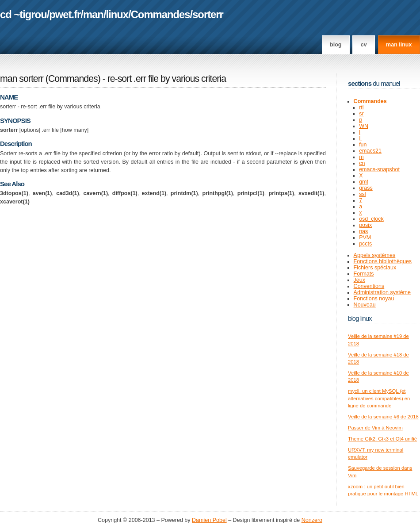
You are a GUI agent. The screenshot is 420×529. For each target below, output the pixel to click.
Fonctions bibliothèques (383, 261)
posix (365, 225)
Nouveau (365, 305)
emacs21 (370, 151)
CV (364, 45)
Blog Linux (360, 318)
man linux (399, 45)
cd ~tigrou (23, 14)
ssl (362, 194)
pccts (365, 244)
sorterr (208, 14)
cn (362, 163)
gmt (364, 182)
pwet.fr (65, 14)
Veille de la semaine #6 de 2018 (383, 417)
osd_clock (371, 219)
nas (363, 231)
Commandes (160, 14)
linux (117, 14)
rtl (361, 107)
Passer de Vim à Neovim (375, 428)
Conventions (369, 286)
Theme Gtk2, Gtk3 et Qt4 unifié (382, 439)
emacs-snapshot (379, 169)
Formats (364, 274)
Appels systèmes (375, 255)
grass (366, 188)
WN (364, 126)
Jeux (359, 280)
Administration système (382, 292)
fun (363, 145)
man (93, 14)
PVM (365, 238)
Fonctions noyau (374, 299)
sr (361, 114)
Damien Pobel (209, 520)
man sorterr (22, 79)
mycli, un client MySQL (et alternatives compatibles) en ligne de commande (379, 398)
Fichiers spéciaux (375, 268)
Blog (336, 45)
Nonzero (312, 520)
